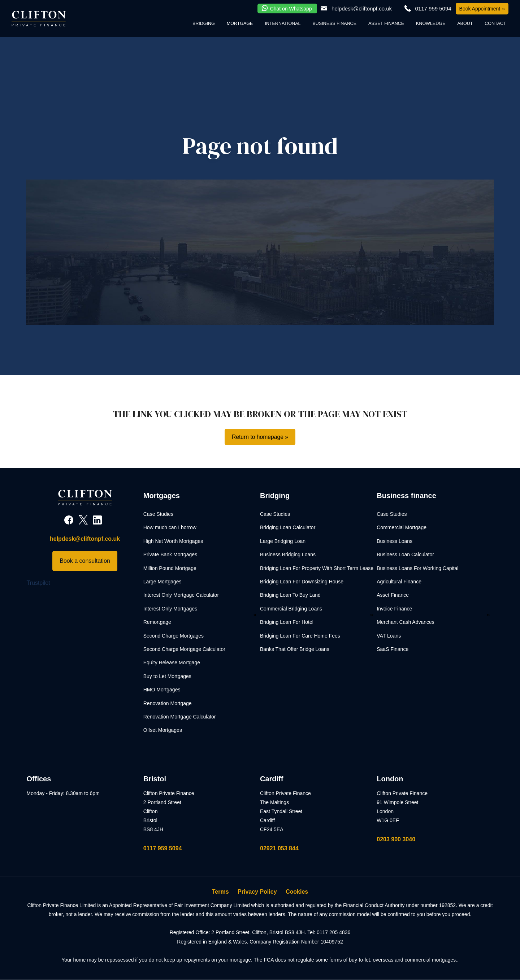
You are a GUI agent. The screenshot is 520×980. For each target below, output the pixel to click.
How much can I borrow (170, 528)
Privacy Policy (257, 892)
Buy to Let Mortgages (167, 676)
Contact (495, 23)
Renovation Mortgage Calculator (180, 717)
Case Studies (158, 514)
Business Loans (395, 541)
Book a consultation (85, 561)
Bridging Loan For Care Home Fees (300, 636)
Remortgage (157, 622)
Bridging (204, 23)
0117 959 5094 (163, 848)
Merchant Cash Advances (406, 622)
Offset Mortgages (163, 730)
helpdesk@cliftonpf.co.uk (362, 8)
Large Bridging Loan (283, 541)
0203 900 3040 (396, 839)
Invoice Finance (394, 609)
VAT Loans (389, 636)
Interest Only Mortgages (170, 609)
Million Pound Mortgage (170, 568)
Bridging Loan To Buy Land (290, 595)
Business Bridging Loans (288, 555)
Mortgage (240, 23)
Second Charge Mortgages (174, 636)
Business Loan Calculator (405, 555)
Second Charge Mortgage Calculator (184, 649)
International (283, 23)
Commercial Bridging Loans (291, 609)
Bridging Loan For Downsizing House (302, 582)
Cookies (297, 892)
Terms (220, 892)
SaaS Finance (393, 649)
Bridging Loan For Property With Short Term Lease (317, 568)
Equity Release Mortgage (172, 663)
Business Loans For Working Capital (417, 568)
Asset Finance (386, 23)
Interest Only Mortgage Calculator (181, 595)
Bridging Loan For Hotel (287, 622)
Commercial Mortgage (402, 528)
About (465, 23)
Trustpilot (38, 583)
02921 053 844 (279, 848)
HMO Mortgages (162, 690)
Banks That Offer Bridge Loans (295, 649)
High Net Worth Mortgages (173, 541)
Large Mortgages (162, 582)
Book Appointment (480, 9)
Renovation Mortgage (168, 703)
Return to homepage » (260, 437)
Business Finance (334, 23)
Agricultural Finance (399, 582)
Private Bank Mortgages (170, 555)
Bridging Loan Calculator (288, 528)
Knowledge (431, 23)
